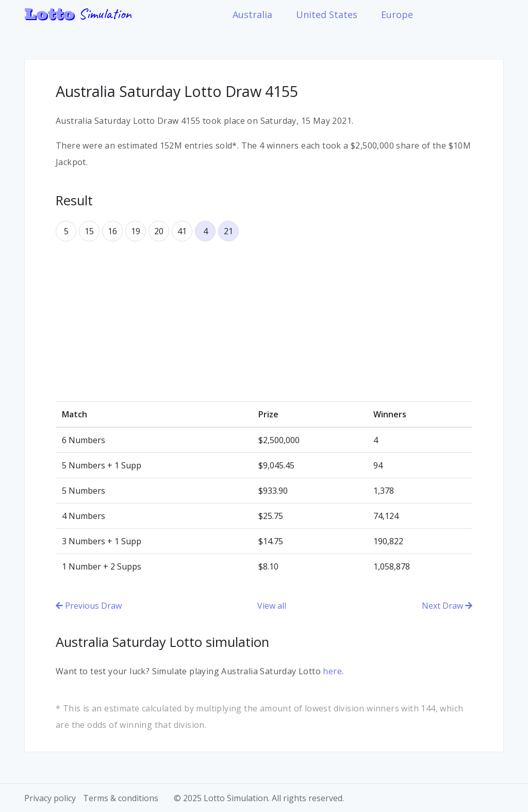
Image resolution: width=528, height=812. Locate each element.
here (332, 671)
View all (272, 606)
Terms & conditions (121, 798)
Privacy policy (50, 798)
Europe (397, 14)
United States (327, 14)
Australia (252, 14)
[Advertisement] (264, 321)
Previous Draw (89, 606)
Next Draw (447, 606)
